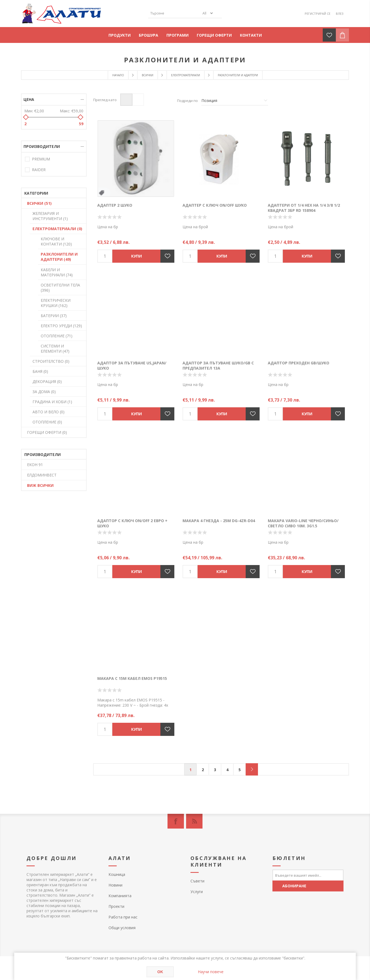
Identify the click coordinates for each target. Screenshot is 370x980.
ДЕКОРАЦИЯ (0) (47, 381)
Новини (115, 885)
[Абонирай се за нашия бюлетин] (308, 875)
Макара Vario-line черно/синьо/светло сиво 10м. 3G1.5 (303, 523)
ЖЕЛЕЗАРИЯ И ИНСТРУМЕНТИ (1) (50, 216)
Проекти (116, 906)
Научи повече (211, 972)
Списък (138, 100)
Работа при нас (123, 917)
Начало (118, 75)
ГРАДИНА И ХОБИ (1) (52, 402)
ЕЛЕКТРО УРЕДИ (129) (61, 326)
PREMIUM (41, 159)
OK (160, 972)
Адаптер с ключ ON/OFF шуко (215, 205)
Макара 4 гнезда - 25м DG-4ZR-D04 (219, 521)
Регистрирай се (318, 14)
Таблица (126, 100)
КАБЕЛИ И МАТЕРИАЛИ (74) (57, 272)
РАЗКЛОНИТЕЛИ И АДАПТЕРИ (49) (59, 257)
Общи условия (122, 928)
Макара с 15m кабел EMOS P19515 (132, 678)
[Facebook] (176, 821)
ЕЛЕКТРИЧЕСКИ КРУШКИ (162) (56, 303)
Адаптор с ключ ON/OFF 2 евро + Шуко (132, 523)
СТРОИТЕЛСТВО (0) (51, 361)
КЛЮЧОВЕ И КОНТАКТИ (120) (56, 241)
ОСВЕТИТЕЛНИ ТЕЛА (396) (60, 288)
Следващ (252, 769)
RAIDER (39, 170)
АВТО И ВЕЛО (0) (49, 412)
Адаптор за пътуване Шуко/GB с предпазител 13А (218, 365)
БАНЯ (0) (40, 371)
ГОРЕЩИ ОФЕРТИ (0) (47, 432)
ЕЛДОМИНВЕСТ (42, 475)
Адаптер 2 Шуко (115, 205)
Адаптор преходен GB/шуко (299, 363)
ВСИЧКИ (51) (39, 203)
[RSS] (194, 821)
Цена (29, 99)
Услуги (197, 892)
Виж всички (40, 485)
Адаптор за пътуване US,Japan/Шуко (132, 365)
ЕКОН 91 (35, 465)
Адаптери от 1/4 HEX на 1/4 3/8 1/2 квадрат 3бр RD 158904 (304, 208)
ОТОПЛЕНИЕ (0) (47, 422)
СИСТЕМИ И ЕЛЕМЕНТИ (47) (55, 349)
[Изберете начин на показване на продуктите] (235, 101)
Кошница (117, 874)
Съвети (197, 881)
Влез (340, 14)
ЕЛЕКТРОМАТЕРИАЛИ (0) (57, 229)
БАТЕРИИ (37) (54, 316)
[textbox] (174, 13)
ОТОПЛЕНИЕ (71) (57, 336)
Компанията (120, 896)
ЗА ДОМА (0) (44, 392)
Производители (42, 146)
